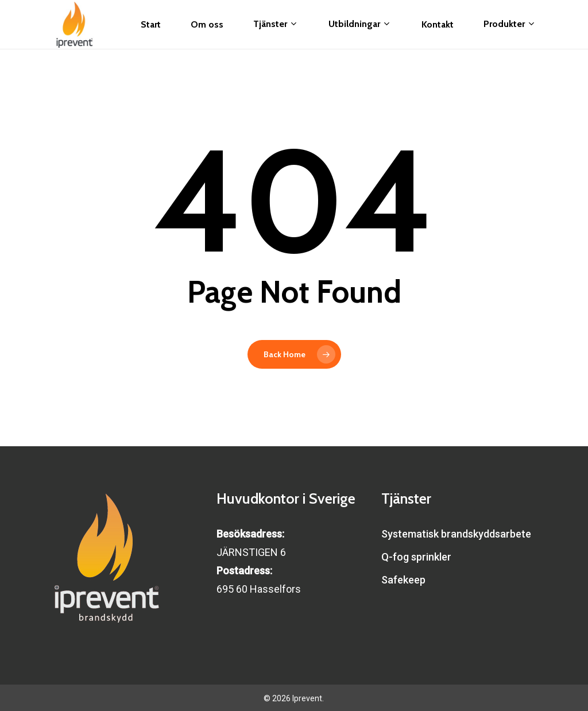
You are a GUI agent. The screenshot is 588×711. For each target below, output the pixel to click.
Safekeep (403, 580)
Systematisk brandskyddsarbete (456, 534)
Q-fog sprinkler (416, 557)
